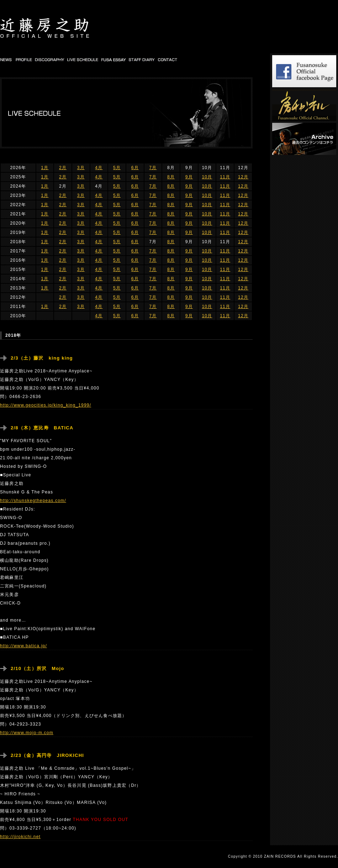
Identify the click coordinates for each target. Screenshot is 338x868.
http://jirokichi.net (20, 837)
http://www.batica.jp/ (23, 646)
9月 (189, 177)
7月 (153, 168)
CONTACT (168, 59)
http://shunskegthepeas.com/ (33, 501)
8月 (171, 177)
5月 (117, 168)
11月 (225, 177)
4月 (99, 168)
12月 (243, 177)
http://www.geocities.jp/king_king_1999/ (46, 405)
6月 (135, 168)
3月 (81, 168)
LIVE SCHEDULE (83, 59)
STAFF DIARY (142, 59)
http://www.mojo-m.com (27, 733)
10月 (207, 177)
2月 (63, 168)
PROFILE (24, 59)
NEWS (7, 59)
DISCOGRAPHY (50, 59)
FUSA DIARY (114, 59)
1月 (45, 168)
